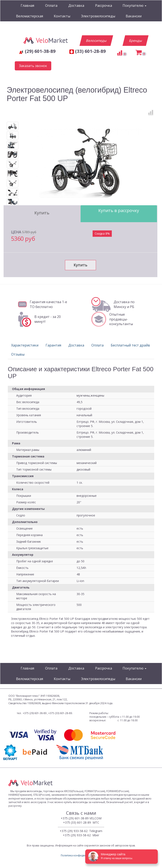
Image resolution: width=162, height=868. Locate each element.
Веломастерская (30, 16)
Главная (27, 5)
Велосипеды (96, 41)
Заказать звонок (33, 66)
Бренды (135, 41)
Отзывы (18, 354)
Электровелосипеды (98, 16)
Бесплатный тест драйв (130, 345)
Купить (42, 213)
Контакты (62, 16)
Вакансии (134, 16)
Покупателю (134, 5)
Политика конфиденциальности (81, 855)
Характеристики (25, 345)
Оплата (51, 5)
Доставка (76, 5)
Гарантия (53, 345)
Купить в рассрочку (119, 210)
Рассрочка (104, 5)
